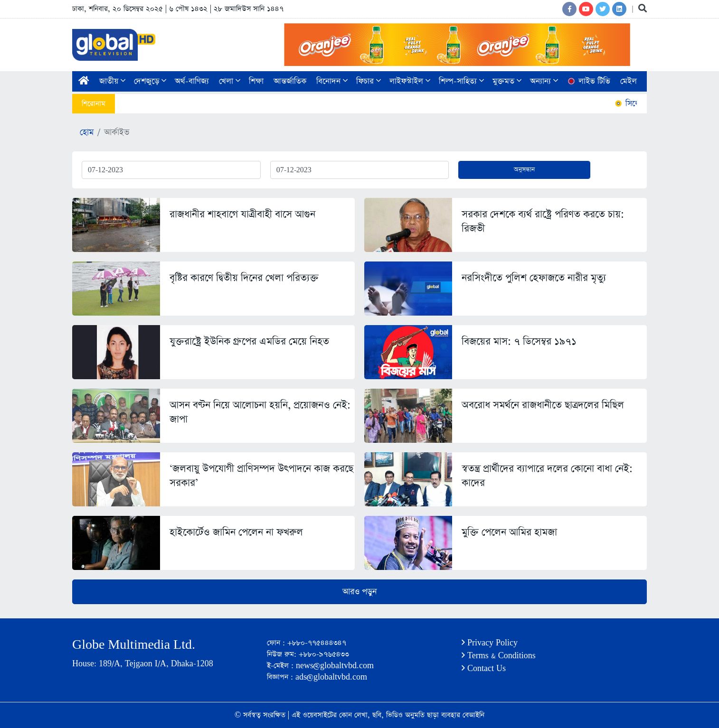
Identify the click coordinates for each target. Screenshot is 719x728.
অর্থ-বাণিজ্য (192, 81)
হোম (87, 132)
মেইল (629, 81)
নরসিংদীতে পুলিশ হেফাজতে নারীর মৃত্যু (534, 278)
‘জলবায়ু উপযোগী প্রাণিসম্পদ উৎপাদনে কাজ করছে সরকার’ (261, 476)
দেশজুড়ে (150, 81)
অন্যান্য (544, 81)
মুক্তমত (507, 81)
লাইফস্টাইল (410, 81)
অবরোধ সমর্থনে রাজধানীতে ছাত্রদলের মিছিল (543, 405)
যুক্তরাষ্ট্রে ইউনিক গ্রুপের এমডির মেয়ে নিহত (249, 341)
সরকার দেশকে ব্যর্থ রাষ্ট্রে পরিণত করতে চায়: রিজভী (543, 221)
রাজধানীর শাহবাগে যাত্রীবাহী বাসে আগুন (242, 214)
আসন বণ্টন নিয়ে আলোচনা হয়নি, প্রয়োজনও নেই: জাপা (260, 412)
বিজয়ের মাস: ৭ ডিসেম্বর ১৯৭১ (519, 341)
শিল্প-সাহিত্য (461, 81)
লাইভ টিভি (588, 81)
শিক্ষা (256, 81)
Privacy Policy (490, 643)
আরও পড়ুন (359, 592)
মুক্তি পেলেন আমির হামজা (509, 532)
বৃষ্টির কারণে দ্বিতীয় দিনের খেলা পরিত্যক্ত (244, 278)
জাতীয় (112, 81)
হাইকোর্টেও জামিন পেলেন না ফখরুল (236, 532)
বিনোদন (332, 81)
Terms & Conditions (499, 656)
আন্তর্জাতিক (290, 81)
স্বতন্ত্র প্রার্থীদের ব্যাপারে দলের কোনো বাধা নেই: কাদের (547, 476)
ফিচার (369, 81)
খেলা (230, 81)
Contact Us (484, 668)
